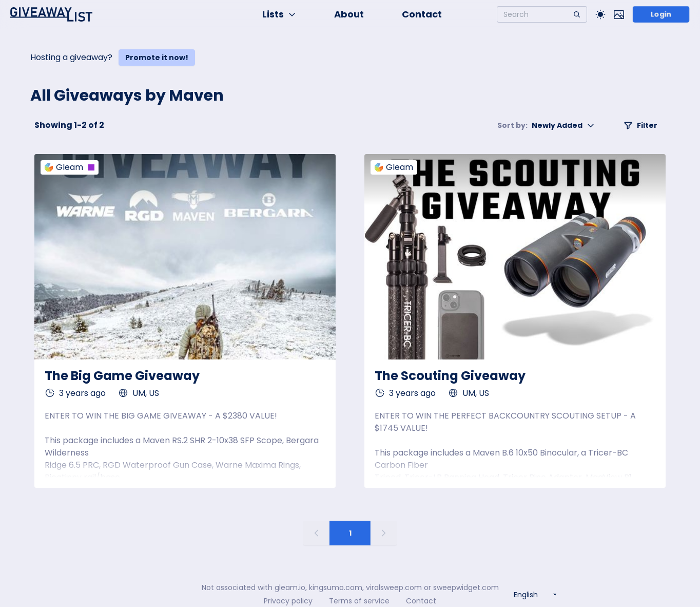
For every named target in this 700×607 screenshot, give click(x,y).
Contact (422, 14)
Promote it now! (157, 58)
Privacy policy (288, 601)
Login (661, 14)
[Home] (51, 14)
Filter (640, 125)
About (349, 14)
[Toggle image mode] (619, 14)
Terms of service (359, 601)
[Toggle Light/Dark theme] (600, 14)
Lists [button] (279, 14)
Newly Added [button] (546, 125)
